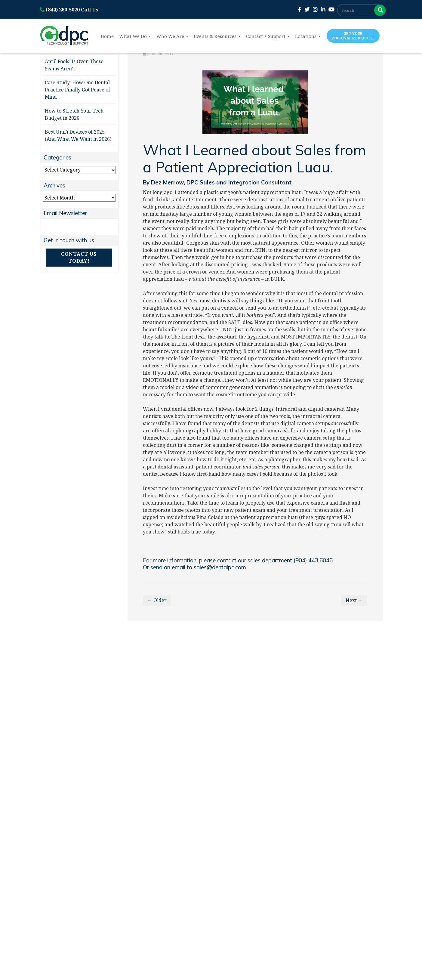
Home (107, 36)
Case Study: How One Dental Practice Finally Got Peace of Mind (77, 90)
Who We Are (172, 36)
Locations (308, 36)
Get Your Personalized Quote (353, 36)
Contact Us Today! (79, 257)
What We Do (135, 36)
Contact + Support (268, 36)
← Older (157, 600)
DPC (193, 182)
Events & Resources (217, 36)
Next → (354, 600)
